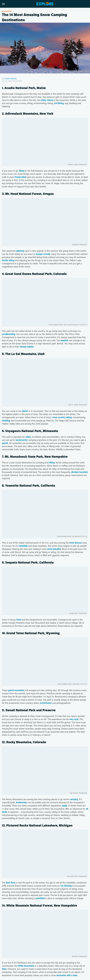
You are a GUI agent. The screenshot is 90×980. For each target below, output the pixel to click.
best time (10, 883)
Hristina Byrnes (11, 78)
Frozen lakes (21, 177)
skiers (28, 437)
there (19, 620)
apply (65, 806)
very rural (74, 719)
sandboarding (8, 334)
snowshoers (46, 703)
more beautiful (54, 549)
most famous (75, 543)
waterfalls (23, 546)
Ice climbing (66, 886)
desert (25, 411)
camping (74, 799)
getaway (20, 251)
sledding (6, 421)
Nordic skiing (8, 260)
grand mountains (16, 690)
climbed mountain (79, 472)
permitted (40, 898)
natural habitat (27, 347)
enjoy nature (47, 100)
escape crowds (43, 254)
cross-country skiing (62, 417)
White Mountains (26, 966)
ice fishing (59, 103)
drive (4, 969)
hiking (22, 171)
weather (64, 340)
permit (5, 443)
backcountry (22, 440)
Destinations (7, 11)
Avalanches (21, 802)
